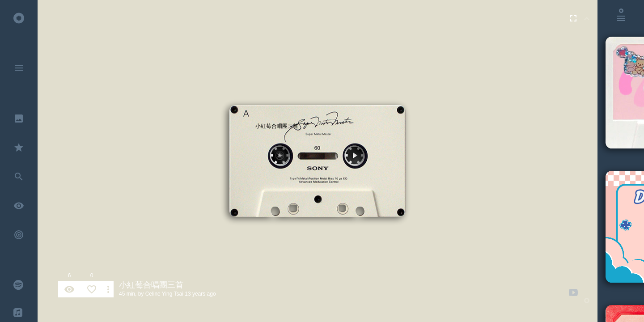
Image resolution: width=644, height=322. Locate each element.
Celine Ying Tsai (164, 294)
